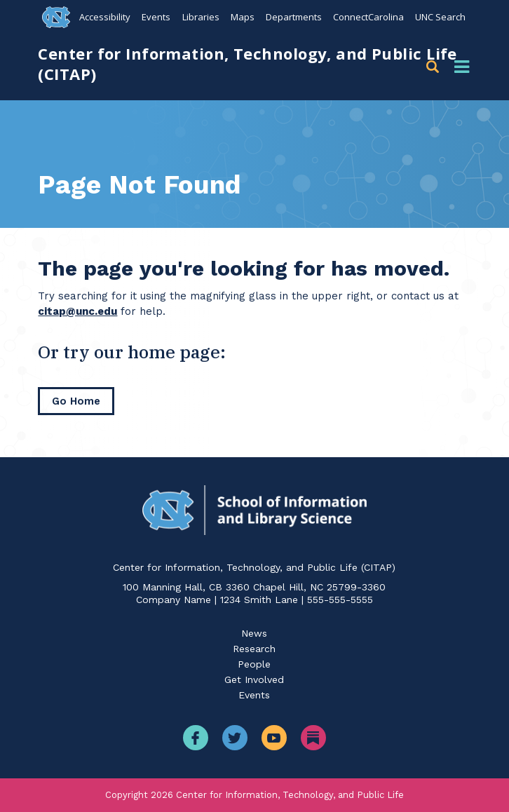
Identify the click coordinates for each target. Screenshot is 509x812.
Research (254, 649)
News (254, 633)
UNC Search (440, 17)
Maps (242, 17)
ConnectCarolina (368, 17)
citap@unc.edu (77, 311)
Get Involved (254, 679)
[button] (435, 67)
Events (156, 17)
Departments (293, 17)
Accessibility (105, 17)
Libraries (200, 17)
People (254, 664)
